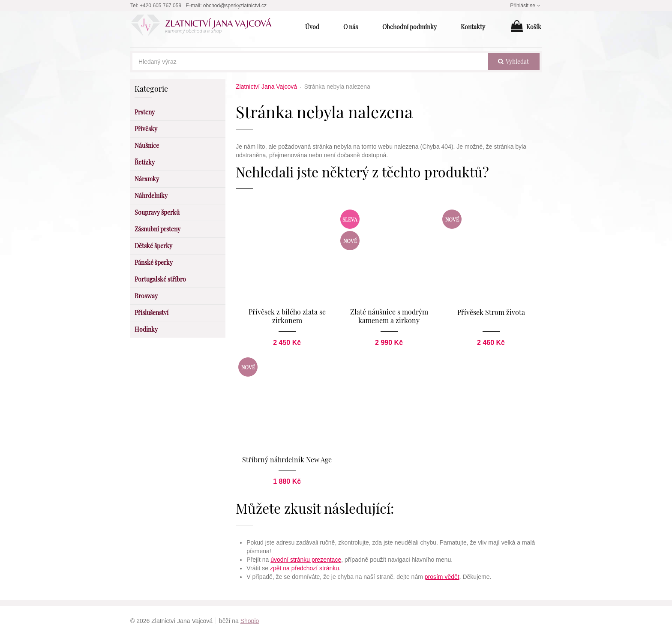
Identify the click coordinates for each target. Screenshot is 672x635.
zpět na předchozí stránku (304, 568)
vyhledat (513, 61)
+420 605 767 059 (160, 6)
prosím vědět (442, 576)
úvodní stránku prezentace (306, 559)
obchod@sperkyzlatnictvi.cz (235, 6)
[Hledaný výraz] (310, 62)
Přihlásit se (526, 6)
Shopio (250, 620)
